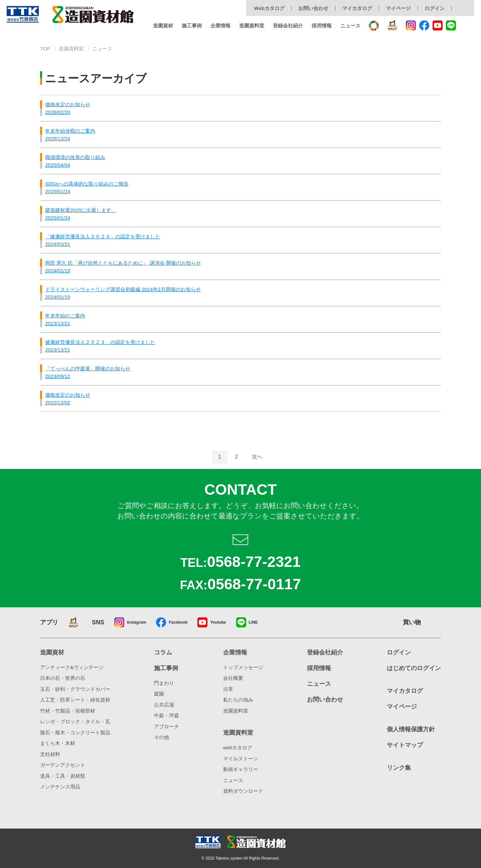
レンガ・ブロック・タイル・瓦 (75, 721)
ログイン (435, 8)
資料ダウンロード (243, 791)
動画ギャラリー (241, 769)
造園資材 (163, 26)
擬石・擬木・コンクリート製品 (75, 732)
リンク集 (399, 768)
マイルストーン (241, 759)
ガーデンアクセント (63, 765)
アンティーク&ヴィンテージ (72, 667)
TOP (45, 49)
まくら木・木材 (58, 743)
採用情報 (322, 26)
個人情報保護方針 (411, 729)
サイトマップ (405, 745)
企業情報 (220, 26)
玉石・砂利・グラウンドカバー (75, 689)
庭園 (159, 694)
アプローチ (167, 726)
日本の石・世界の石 (63, 678)
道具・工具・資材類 (63, 776)
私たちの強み (238, 700)
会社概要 (233, 678)
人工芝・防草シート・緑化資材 (75, 700)
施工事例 (192, 26)
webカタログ (238, 748)
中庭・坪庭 (167, 715)
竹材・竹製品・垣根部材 (68, 711)
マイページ (398, 8)
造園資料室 (252, 26)
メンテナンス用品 (60, 787)
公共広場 (164, 705)
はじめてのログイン (414, 668)
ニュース (350, 26)
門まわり (164, 683)
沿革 (228, 689)
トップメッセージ (243, 667)
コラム (163, 652)
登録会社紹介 (288, 26)
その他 (162, 737)
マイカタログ (357, 8)
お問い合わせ (313, 8)
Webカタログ (269, 8)
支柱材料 (50, 754)
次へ (257, 457)
